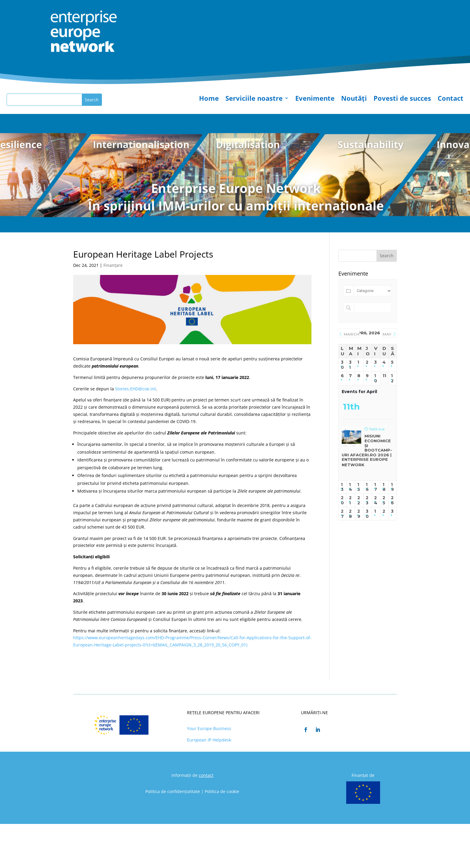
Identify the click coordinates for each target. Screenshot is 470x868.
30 (342, 365)
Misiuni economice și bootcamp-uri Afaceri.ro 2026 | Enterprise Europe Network (367, 450)
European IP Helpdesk (209, 740)
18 (384, 487)
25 (384, 500)
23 (367, 500)
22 (359, 500)
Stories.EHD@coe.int (135, 389)
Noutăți (354, 99)
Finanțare (113, 265)
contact (206, 775)
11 (384, 376)
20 (342, 500)
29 (359, 514)
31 (350, 365)
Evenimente (315, 99)
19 (392, 487)
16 (367, 487)
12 (392, 378)
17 (376, 487)
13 (342, 487)
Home (209, 99)
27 (342, 514)
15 (359, 487)
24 (376, 500)
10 (376, 378)
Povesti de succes (402, 99)
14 (351, 487)
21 (350, 500)
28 (350, 514)
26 (392, 500)
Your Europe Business (209, 728)
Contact (451, 99)
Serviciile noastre (254, 99)
